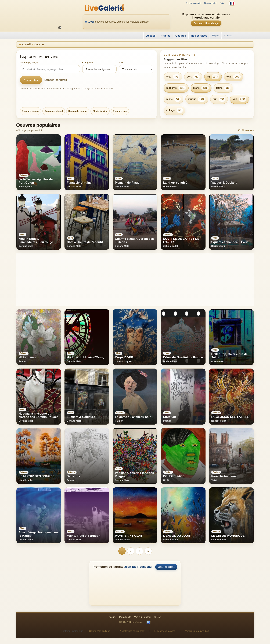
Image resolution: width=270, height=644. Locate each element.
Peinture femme (31, 111)
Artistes (165, 36)
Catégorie (88, 63)
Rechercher (31, 80)
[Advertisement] (121, 279)
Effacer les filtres (56, 80)
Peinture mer (120, 111)
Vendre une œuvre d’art (197, 631)
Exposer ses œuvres (165, 631)
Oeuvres (181, 36)
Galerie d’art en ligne (99, 631)
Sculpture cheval (54, 111)
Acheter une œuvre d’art (132, 631)
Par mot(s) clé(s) (29, 63)
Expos (216, 36)
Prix (121, 63)
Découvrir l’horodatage (206, 23)
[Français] (232, 3)
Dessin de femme (78, 111)
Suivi (222, 3)
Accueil (151, 36)
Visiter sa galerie (166, 567)
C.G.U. (158, 617)
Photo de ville (100, 111)
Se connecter (210, 3)
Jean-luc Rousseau (138, 567)
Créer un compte (193, 3)
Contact (228, 36)
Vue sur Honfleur (143, 617)
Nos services (199, 36)
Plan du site (125, 617)
